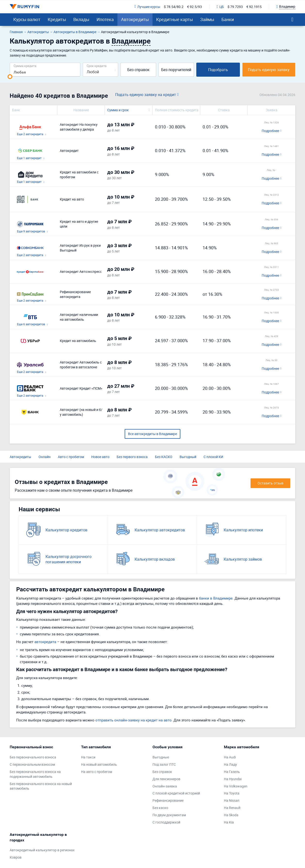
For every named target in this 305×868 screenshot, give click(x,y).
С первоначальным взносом (32, 764)
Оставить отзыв (271, 483)
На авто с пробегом (97, 772)
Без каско (160, 808)
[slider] (10, 77)
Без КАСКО (164, 457)
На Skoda (231, 815)
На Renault (232, 808)
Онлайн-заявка (165, 786)
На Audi (230, 757)
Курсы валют (27, 19)
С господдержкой (166, 822)
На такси (88, 757)
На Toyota (232, 793)
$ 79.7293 (235, 7)
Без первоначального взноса (33, 757)
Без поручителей (176, 70)
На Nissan (232, 800)
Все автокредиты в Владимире (152, 434)
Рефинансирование (168, 800)
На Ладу (230, 764)
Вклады (81, 19)
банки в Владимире (216, 598)
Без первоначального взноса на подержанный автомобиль (35, 774)
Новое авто (100, 457)
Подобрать (218, 70)
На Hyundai (233, 779)
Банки (228, 19)
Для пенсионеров (166, 779)
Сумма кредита (25, 66)
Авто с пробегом (71, 457)
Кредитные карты (175, 19)
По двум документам (169, 815)
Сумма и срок (118, 110)
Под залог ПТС (164, 764)
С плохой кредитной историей (176, 793)
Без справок (138, 70)
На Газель (232, 772)
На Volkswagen (236, 786)
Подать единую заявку (269, 70)
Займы (207, 19)
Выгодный (188, 457)
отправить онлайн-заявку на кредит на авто (133, 720)
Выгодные (161, 757)
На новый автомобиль (99, 764)
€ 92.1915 (254, 7)
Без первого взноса (132, 457)
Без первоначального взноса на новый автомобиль (41, 786)
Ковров (16, 857)
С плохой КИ (213, 457)
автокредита (45, 642)
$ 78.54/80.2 (174, 7)
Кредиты (57, 19)
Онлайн (45, 457)
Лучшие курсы (147, 7)
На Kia (229, 822)
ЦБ (220, 7)
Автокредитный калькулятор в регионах (42, 850)
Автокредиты (135, 19)
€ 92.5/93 (194, 7)
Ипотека (105, 19)
